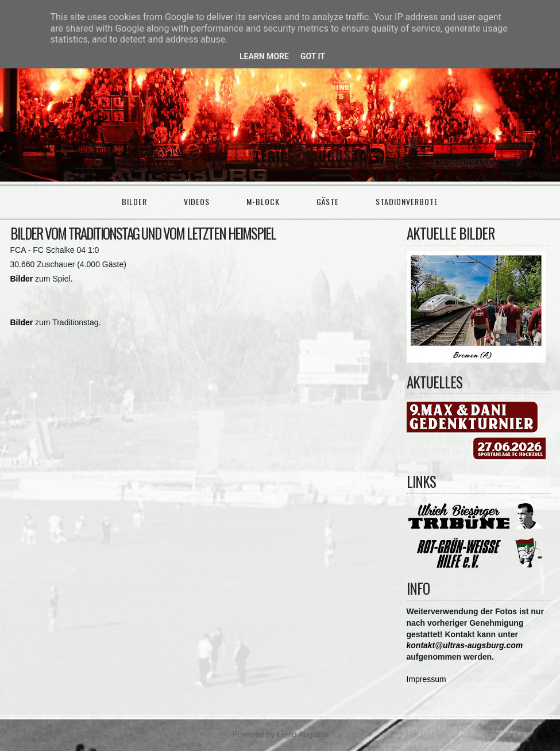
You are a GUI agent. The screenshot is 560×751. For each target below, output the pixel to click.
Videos (197, 201)
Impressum (426, 679)
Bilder (134, 201)
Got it (313, 56)
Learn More (264, 56)
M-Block (263, 201)
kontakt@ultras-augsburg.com (465, 645)
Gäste (328, 201)
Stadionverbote (407, 201)
